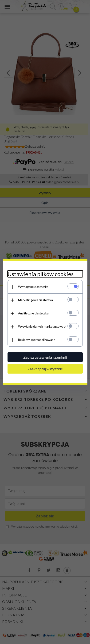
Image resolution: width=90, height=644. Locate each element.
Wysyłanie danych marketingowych (42, 326)
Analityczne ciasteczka (33, 313)
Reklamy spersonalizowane (37, 340)
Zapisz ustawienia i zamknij (45, 357)
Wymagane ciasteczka (33, 287)
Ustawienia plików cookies (41, 274)
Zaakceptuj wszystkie (45, 369)
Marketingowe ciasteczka (35, 300)
